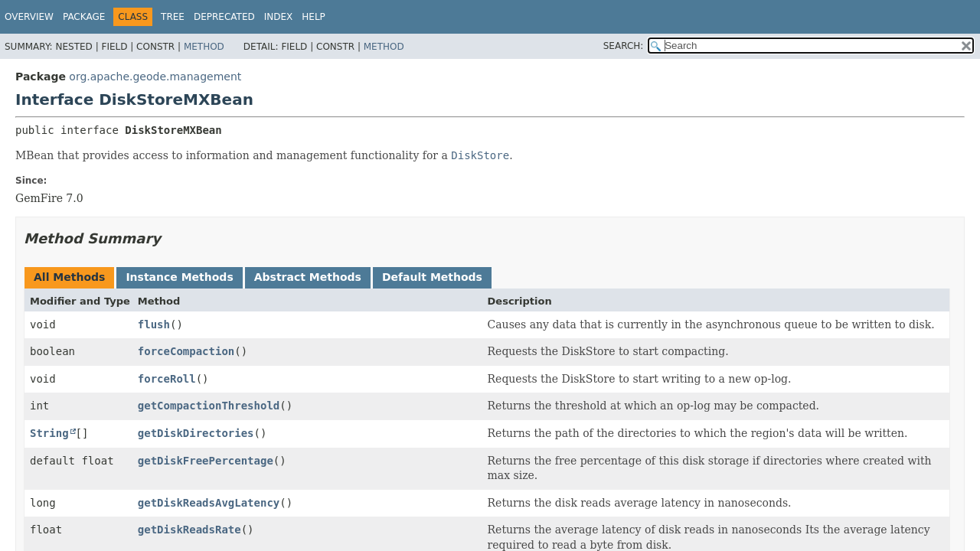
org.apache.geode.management (155, 77)
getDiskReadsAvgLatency (209, 503)
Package (84, 17)
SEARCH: (624, 46)
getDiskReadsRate (189, 530)
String (49, 433)
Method (204, 47)
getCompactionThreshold (209, 406)
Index (279, 17)
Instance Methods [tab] (179, 277)
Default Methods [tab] (432, 277)
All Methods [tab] (69, 277)
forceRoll (167, 379)
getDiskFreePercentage (206, 461)
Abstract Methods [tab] (308, 277)
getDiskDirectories (196, 433)
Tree (173, 17)
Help (314, 17)
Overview (29, 17)
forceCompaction (186, 351)
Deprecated (224, 17)
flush (154, 324)
